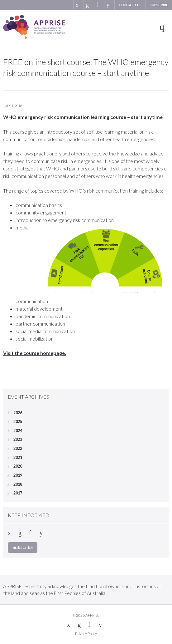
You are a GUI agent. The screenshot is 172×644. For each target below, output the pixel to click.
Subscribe (159, 5)
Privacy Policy (86, 634)
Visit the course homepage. (35, 353)
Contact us (130, 5)
